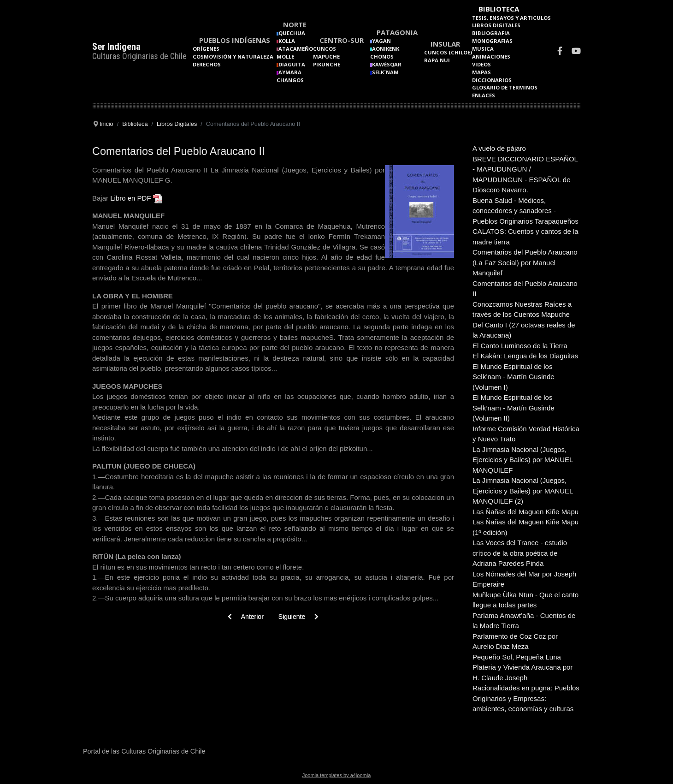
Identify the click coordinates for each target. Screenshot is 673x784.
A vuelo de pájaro (499, 148)
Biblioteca (499, 9)
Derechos (207, 64)
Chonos (382, 56)
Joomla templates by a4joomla (337, 775)
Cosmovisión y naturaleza (233, 56)
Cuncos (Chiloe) (448, 52)
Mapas (481, 72)
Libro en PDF (130, 198)
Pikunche (327, 64)
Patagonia (397, 32)
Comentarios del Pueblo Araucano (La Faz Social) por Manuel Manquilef (525, 262)
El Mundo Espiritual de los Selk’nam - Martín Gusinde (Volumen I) (514, 377)
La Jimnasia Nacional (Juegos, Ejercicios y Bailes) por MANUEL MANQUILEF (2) (523, 491)
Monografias (492, 41)
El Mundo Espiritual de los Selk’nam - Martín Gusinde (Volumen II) (514, 408)
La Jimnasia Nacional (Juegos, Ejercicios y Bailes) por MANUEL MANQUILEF (523, 460)
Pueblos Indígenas (235, 40)
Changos (290, 80)
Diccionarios (492, 80)
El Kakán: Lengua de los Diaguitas (525, 356)
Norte (295, 24)
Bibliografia (491, 33)
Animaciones (491, 56)
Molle (285, 56)
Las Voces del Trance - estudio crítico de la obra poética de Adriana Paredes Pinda (520, 553)
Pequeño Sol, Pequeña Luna (517, 657)
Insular (445, 44)
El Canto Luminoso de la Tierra (520, 346)
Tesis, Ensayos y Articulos (511, 18)
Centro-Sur (342, 40)
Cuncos (325, 49)
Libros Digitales (496, 25)
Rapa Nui (437, 60)
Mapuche (326, 56)
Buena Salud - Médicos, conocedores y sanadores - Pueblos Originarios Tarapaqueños (525, 211)
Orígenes (206, 49)
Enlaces (484, 95)
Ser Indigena (116, 47)
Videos (481, 64)
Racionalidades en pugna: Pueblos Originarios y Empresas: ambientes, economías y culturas (526, 698)
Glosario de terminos (505, 87)
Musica (483, 49)
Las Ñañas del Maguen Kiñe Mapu (525, 512)
